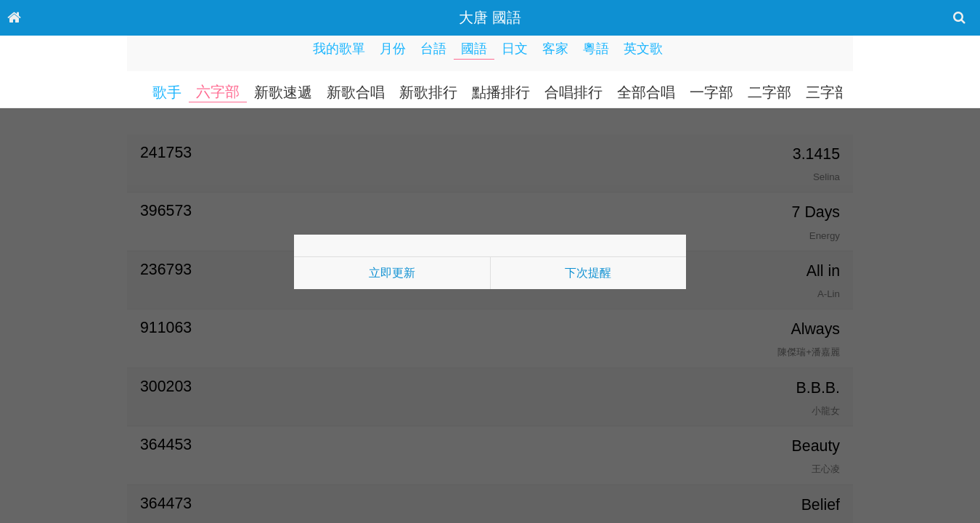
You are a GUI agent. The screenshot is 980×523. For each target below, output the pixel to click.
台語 (433, 49)
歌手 (167, 92)
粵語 (596, 49)
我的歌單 (339, 49)
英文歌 (643, 49)
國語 (474, 49)
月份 (393, 49)
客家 (555, 49)
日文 (515, 49)
